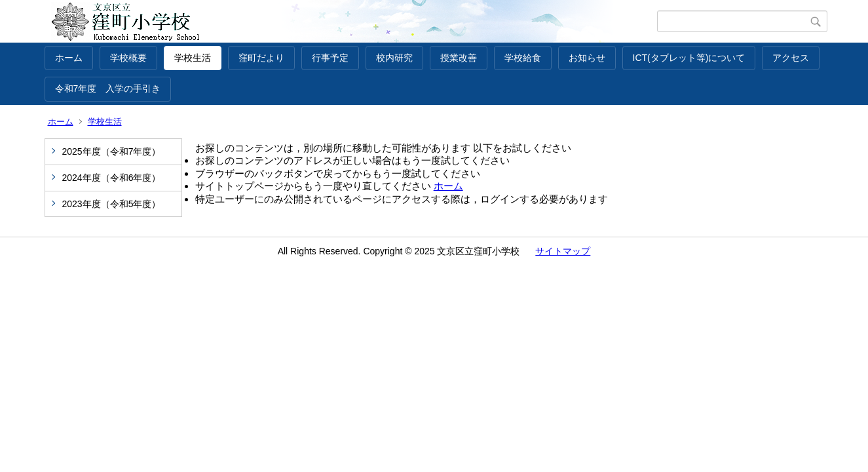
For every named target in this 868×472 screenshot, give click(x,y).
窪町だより (261, 58)
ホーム (69, 58)
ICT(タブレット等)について (689, 58)
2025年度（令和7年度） (112, 151)
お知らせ (587, 58)
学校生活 (193, 58)
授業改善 (459, 58)
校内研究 (394, 58)
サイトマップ (563, 251)
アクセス (791, 58)
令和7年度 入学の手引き (108, 88)
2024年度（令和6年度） (112, 178)
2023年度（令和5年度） (112, 204)
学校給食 (523, 58)
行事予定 (330, 58)
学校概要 (128, 58)
